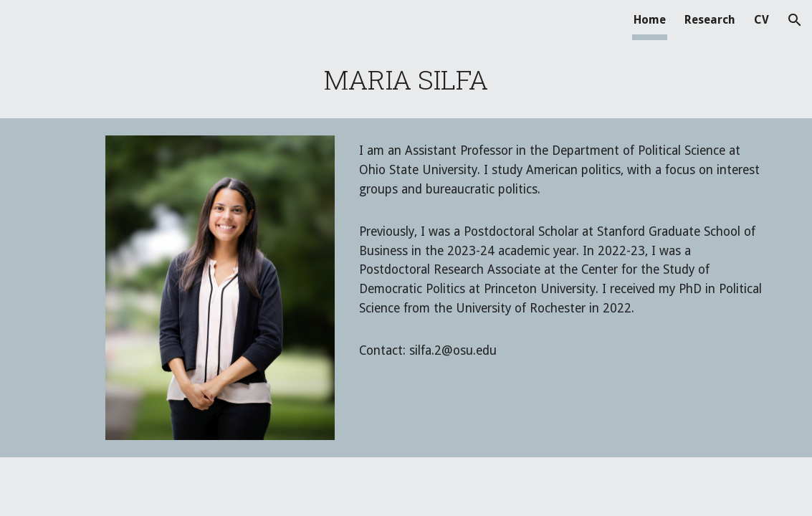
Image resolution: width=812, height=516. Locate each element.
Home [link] (650, 20)
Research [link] (710, 20)
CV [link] (761, 20)
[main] (406, 79)
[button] (795, 20)
